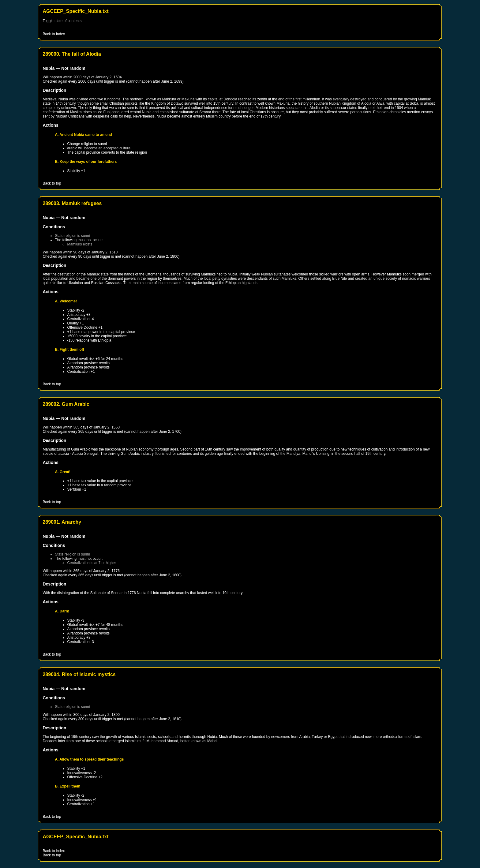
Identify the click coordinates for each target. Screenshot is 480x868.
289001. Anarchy (62, 522)
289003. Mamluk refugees (72, 203)
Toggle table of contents (62, 21)
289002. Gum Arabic (66, 404)
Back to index (54, 851)
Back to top (52, 183)
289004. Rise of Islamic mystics (79, 674)
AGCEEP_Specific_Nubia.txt (75, 11)
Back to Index (54, 34)
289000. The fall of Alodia (72, 54)
